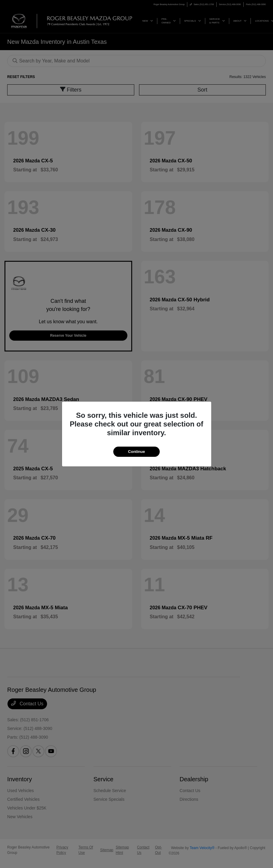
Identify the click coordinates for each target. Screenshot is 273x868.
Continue (136, 452)
